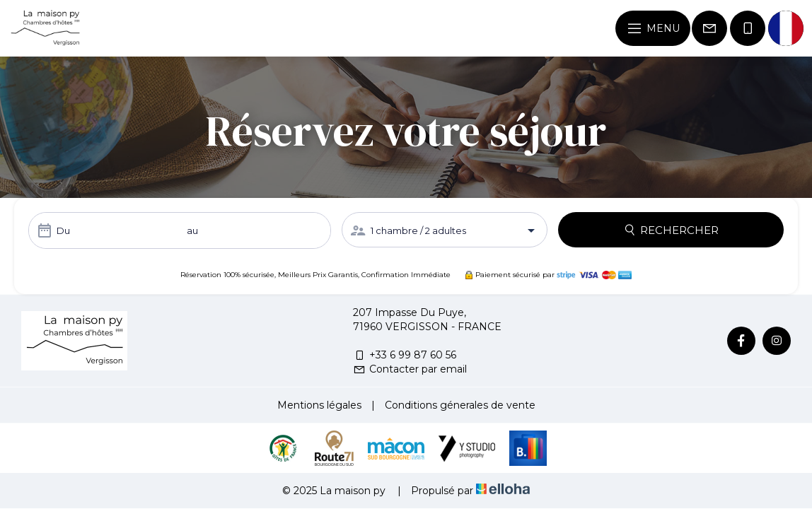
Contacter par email (410, 369)
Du (63, 230)
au (192, 230)
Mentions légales (319, 405)
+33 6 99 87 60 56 (405, 355)
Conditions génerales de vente (460, 405)
